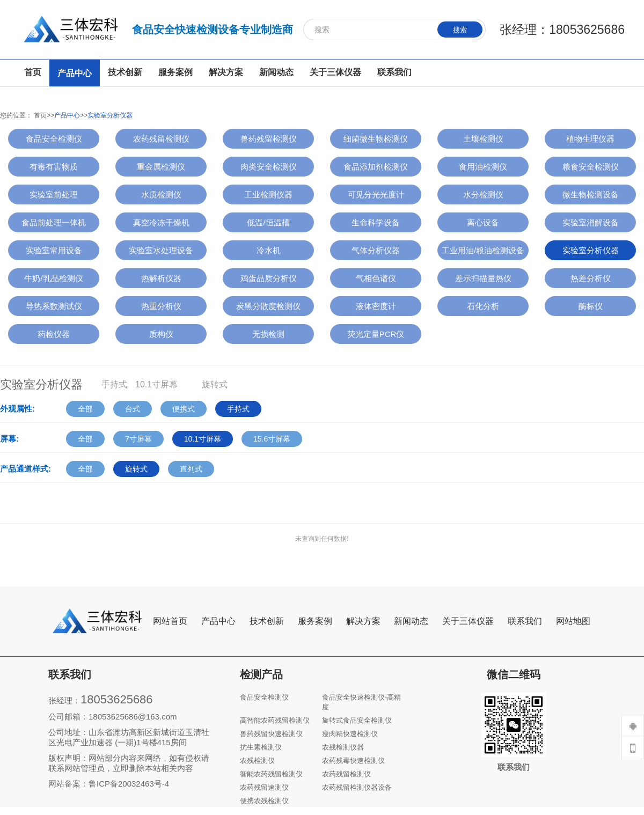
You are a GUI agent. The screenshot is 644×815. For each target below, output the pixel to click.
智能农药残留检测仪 (271, 774)
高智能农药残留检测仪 (275, 720)
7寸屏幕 (138, 439)
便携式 (184, 409)
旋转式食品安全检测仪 (357, 720)
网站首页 (170, 621)
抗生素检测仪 (261, 747)
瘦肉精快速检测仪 (350, 734)
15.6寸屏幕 (272, 439)
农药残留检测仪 (346, 774)
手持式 (238, 409)
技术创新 (267, 621)
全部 (85, 409)
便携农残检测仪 (264, 801)
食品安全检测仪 (264, 697)
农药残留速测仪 (264, 787)
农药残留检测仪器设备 (357, 787)
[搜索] (394, 30)
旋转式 (136, 469)
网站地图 (573, 621)
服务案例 (315, 621)
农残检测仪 (257, 761)
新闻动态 (411, 621)
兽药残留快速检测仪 (271, 734)
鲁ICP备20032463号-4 (129, 784)
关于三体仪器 (468, 621)
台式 (133, 409)
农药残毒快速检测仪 (353, 761)
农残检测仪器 (343, 747)
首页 (40, 115)
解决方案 (363, 621)
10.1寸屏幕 (203, 439)
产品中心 (67, 115)
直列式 (191, 469)
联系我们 (525, 621)
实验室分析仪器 (110, 115)
